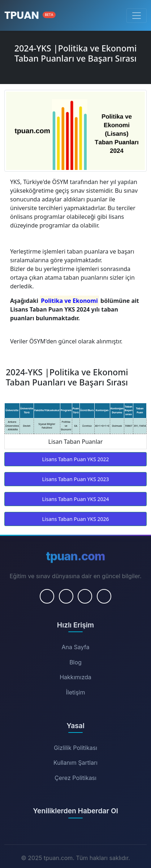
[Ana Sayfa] (30, 15)
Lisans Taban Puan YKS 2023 (76, 479)
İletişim (76, 692)
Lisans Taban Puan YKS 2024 (76, 499)
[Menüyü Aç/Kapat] (137, 16)
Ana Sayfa (76, 647)
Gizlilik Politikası (75, 748)
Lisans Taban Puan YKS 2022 (76, 459)
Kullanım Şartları (75, 763)
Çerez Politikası (75, 778)
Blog (75, 662)
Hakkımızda (75, 677)
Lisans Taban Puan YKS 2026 (76, 519)
